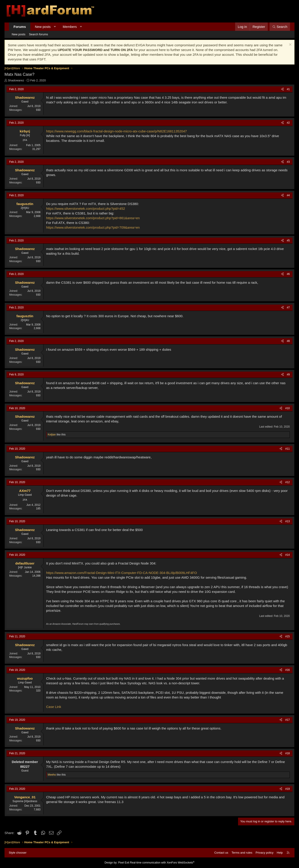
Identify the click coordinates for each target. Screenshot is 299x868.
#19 (288, 789)
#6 (288, 274)
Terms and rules (242, 853)
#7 (288, 308)
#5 (288, 241)
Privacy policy (264, 853)
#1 (288, 89)
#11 (288, 449)
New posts (43, 27)
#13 (288, 521)
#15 (288, 636)
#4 (288, 195)
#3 (288, 162)
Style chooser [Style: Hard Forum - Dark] (18, 853)
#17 (288, 720)
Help (280, 853)
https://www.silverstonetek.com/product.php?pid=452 (86, 209)
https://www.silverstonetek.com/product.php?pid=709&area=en (93, 227)
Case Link (54, 707)
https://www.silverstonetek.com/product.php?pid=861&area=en (93, 218)
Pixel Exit (124, 863)
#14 (288, 555)
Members (70, 27)
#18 (288, 753)
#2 (288, 123)
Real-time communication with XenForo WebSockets (162, 863)
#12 (288, 482)
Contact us (221, 853)
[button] (55, 27)
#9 (288, 375)
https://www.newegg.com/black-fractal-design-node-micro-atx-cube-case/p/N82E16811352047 (116, 131)
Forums (20, 27)
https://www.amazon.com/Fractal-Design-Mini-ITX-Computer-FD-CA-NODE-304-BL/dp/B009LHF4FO (121, 573)
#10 (288, 408)
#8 (288, 341)
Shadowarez (16, 80)
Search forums (39, 34)
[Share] (282, 89)
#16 (288, 670)
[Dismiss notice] (290, 45)
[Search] (280, 27)
